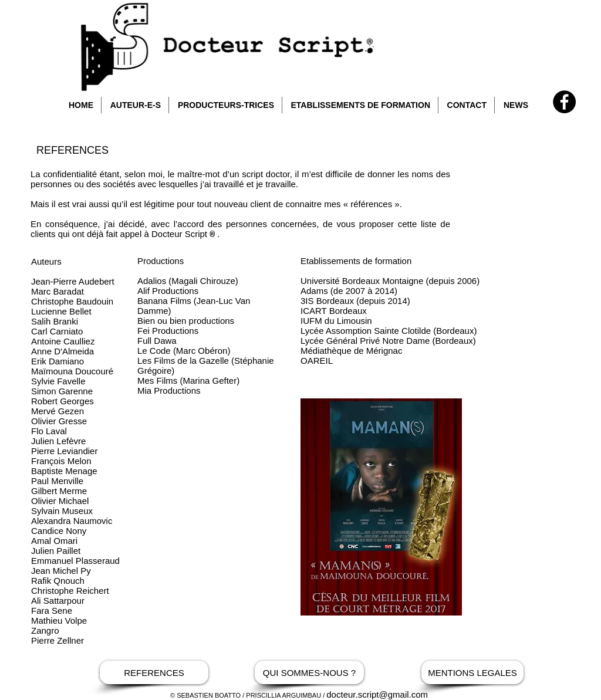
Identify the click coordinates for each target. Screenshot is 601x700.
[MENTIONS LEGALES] (472, 672)
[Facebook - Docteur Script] (564, 102)
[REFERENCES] (154, 672)
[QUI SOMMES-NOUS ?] (309, 672)
